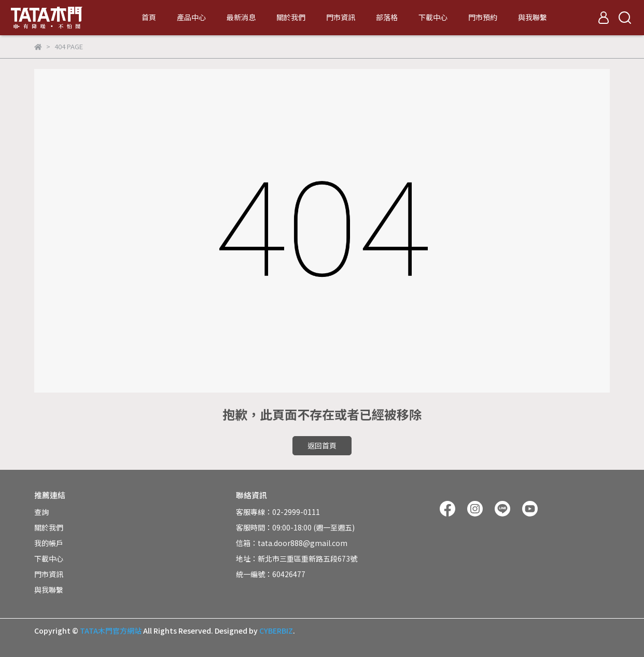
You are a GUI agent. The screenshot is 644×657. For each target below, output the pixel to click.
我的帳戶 (49, 543)
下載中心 (433, 17)
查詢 (41, 512)
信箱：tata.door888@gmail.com (292, 543)
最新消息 (241, 17)
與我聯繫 (533, 17)
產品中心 (191, 17)
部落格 (387, 17)
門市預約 (483, 17)
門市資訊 (341, 17)
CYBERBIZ (276, 631)
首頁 (149, 17)
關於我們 (291, 17)
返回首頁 (322, 445)
